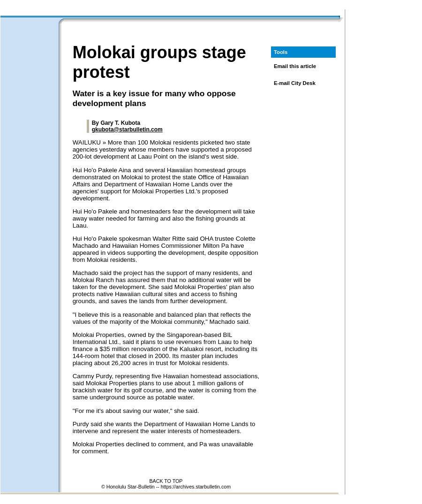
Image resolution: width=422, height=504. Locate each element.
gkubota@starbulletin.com (127, 130)
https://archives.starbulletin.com (196, 487)
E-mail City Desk (295, 83)
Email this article (295, 66)
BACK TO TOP (166, 481)
